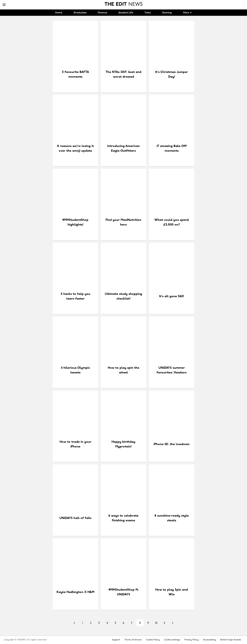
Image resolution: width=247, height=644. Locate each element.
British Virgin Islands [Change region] (231, 640)
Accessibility (210, 640)
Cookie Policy (153, 640)
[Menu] (4, 5)
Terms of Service (133, 640)
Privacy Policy (192, 640)
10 (156, 623)
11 (164, 623)
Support (116, 640)
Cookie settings (172, 640)
